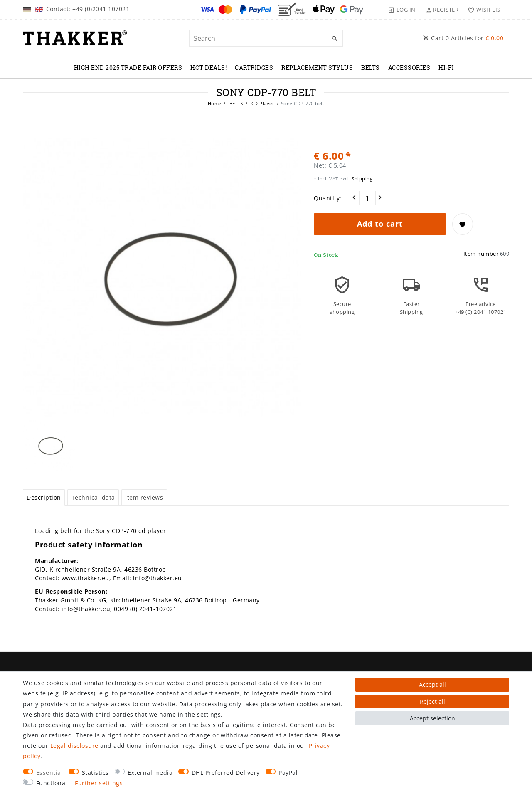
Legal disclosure (74, 746)
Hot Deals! (208, 68)
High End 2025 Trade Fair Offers (128, 68)
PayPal (288, 773)
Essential (50, 773)
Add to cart (380, 224)
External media (150, 773)
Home (215, 103)
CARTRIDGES (254, 68)
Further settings (99, 783)
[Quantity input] (367, 198)
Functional (52, 783)
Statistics (95, 773)
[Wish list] (484, 10)
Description (44, 497)
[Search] (335, 39)
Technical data (93, 497)
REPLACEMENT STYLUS (317, 68)
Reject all (432, 702)
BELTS (371, 68)
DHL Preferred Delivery (226, 773)
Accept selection (432, 718)
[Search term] (266, 38)
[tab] (44, 498)
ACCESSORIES (409, 68)
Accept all (432, 684)
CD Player (262, 103)
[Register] (442, 10)
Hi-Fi (446, 68)
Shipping (362, 179)
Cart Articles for (463, 38)
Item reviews (144, 497)
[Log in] (402, 10)
